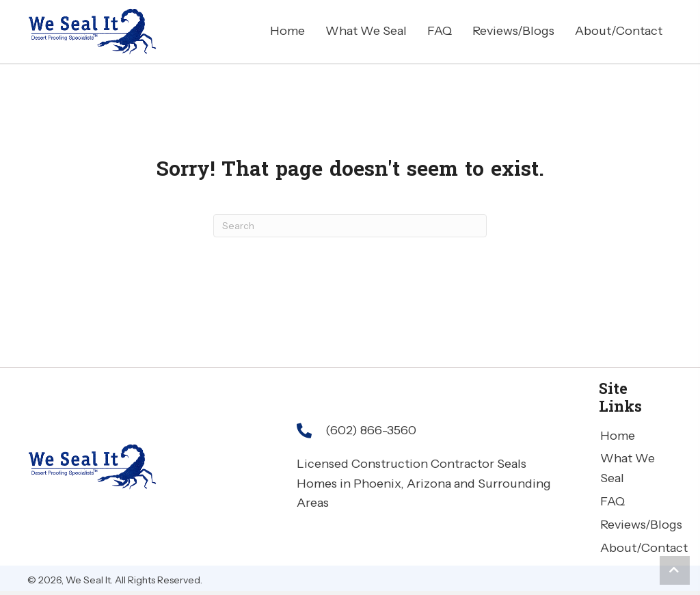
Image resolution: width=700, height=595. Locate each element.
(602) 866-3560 (371, 430)
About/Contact (644, 548)
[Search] (350, 226)
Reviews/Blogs (641, 525)
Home (618, 436)
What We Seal (628, 468)
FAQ (612, 501)
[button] (675, 570)
